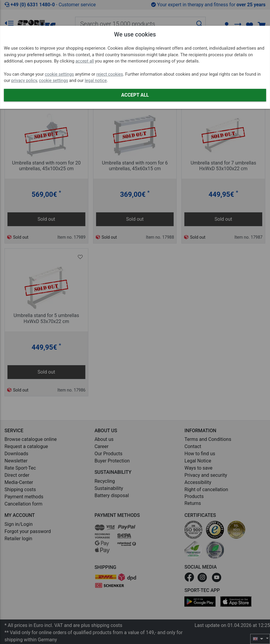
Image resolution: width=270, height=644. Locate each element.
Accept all (135, 95)
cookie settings (59, 74)
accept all (85, 61)
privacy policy (24, 81)
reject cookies (110, 74)
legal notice (96, 81)
